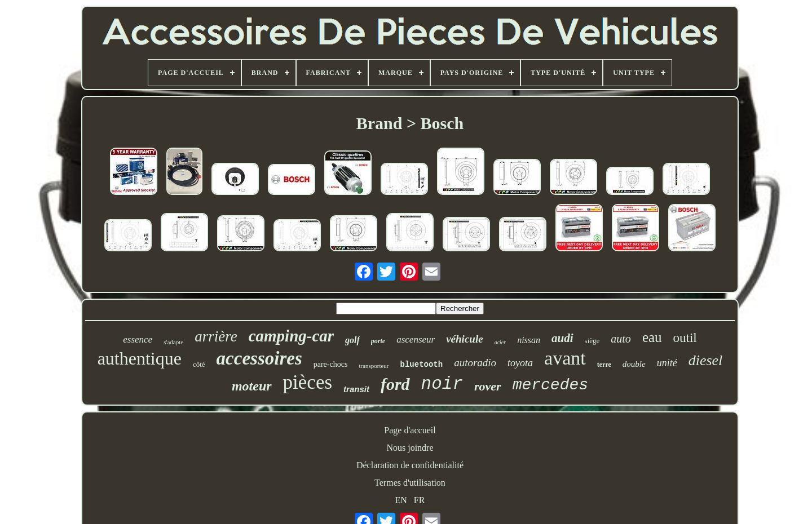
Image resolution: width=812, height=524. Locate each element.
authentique (140, 358)
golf (352, 340)
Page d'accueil (410, 430)
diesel (706, 360)
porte (378, 341)
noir (442, 384)
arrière (216, 336)
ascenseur (416, 339)
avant (565, 358)
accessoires (259, 358)
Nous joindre (410, 448)
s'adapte (173, 342)
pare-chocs (331, 364)
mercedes (550, 385)
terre (604, 365)
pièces (308, 382)
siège (592, 341)
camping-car (291, 336)
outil (685, 338)
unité (667, 363)
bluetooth (422, 365)
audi (562, 338)
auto (621, 339)
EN (401, 500)
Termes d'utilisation (410, 483)
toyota (520, 363)
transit (356, 389)
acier (500, 342)
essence (138, 339)
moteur (252, 386)
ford (395, 384)
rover (488, 386)
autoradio (475, 363)
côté (199, 364)
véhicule (464, 339)
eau (652, 337)
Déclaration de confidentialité (410, 465)
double (634, 364)
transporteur (374, 366)
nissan (529, 340)
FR (420, 500)
